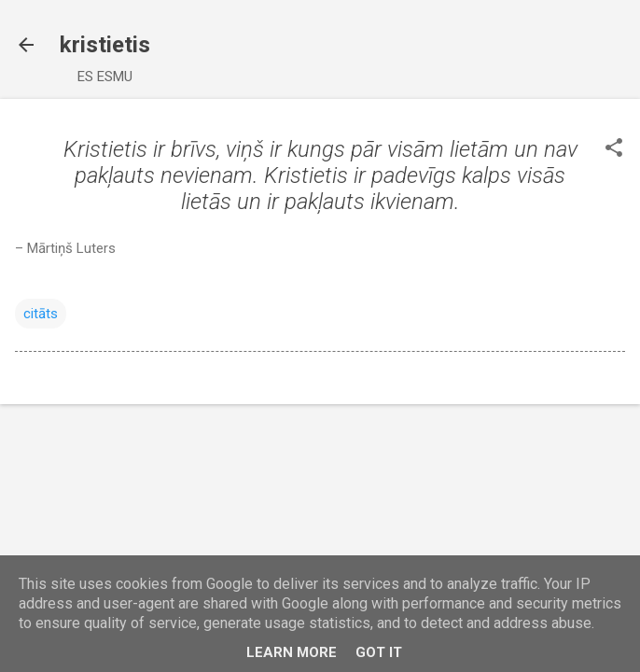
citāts (41, 314)
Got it (379, 652)
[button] (614, 149)
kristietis (105, 45)
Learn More (292, 652)
